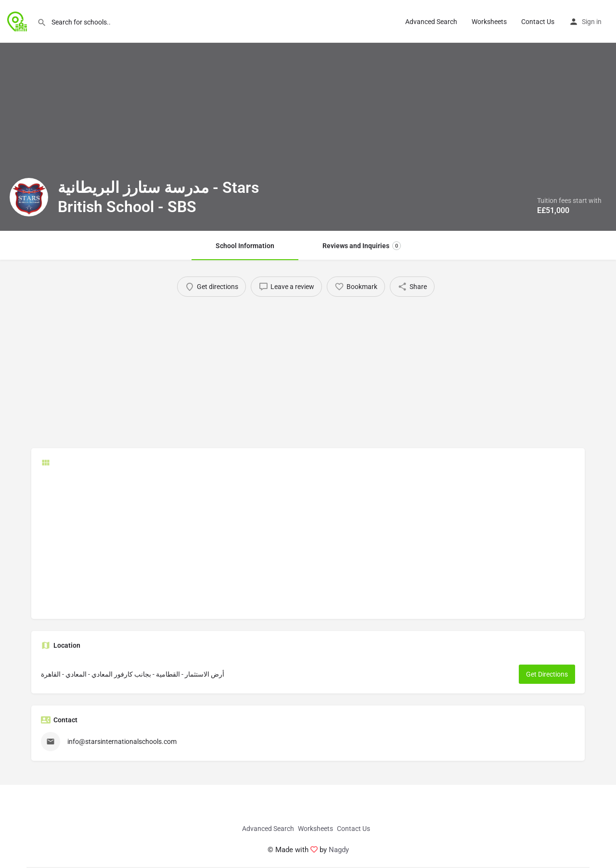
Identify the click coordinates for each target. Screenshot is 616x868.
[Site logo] (19, 21)
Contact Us (538, 22)
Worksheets (489, 22)
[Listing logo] (29, 197)
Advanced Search (431, 22)
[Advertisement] (308, 369)
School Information (245, 246)
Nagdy (339, 850)
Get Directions (547, 674)
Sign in (592, 22)
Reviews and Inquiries (362, 246)
